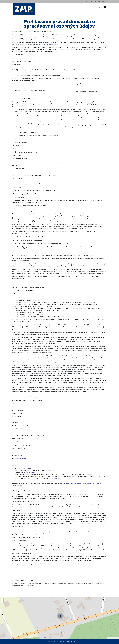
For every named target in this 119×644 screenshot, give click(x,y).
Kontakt (99, 7)
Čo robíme (72, 7)
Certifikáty (82, 7)
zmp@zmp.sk (102, 2)
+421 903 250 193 (91, 2)
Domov (65, 7)
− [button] (2, 620)
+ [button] (2, 617)
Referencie (91, 7)
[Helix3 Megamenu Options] (105, 7)
